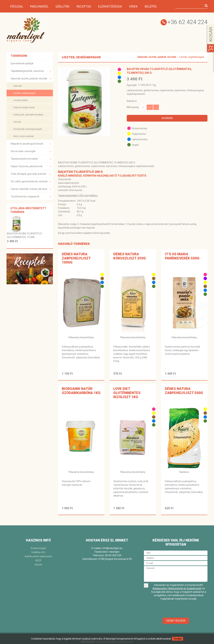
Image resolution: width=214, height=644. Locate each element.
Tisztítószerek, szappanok (31, 197)
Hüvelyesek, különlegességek (28, 129)
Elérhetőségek (110, 6)
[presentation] (176, 609)
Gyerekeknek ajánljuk (22, 63)
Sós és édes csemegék (31, 151)
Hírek (133, 6)
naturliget (114, 552)
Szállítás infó (38, 552)
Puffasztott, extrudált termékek (28, 115)
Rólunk (38, 565)
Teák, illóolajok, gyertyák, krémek (31, 174)
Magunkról (39, 6)
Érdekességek (38, 548)
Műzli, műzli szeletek (24, 136)
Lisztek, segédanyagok (24, 93)
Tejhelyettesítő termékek (31, 159)
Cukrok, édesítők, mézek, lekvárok (31, 189)
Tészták (17, 122)
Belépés (151, 6)
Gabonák (18, 86)
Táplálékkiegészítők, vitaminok (31, 71)
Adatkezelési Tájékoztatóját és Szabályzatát (177, 588)
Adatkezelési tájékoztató (38, 556)
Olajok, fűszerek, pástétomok (31, 167)
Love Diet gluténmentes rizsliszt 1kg (127, 393)
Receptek (84, 6)
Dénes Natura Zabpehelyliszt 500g (184, 391)
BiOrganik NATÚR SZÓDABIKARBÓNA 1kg (81, 391)
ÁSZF (38, 560)
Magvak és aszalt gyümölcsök (31, 144)
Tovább (178, 639)
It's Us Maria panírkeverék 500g (182, 256)
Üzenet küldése (176, 621)
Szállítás (62, 6)
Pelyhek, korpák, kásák (24, 108)
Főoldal (16, 6)
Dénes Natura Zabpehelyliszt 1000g (76, 258)
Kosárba (167, 118)
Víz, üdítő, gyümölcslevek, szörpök (31, 182)
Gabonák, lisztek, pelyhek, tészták (31, 79)
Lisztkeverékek (21, 100)
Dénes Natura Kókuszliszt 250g (130, 256)
